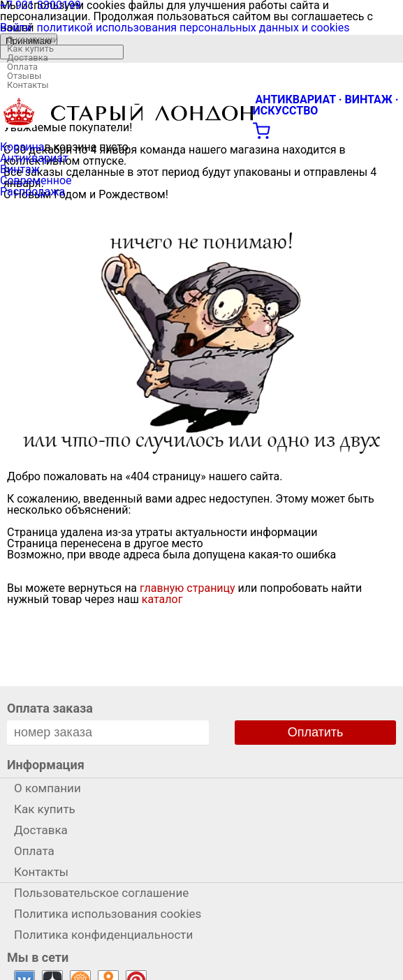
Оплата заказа (50, 708)
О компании (32, 39)
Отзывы (24, 76)
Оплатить (316, 732)
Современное (36, 180)
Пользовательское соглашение (101, 893)
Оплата (22, 67)
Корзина (22, 147)
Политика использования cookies (108, 914)
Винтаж (20, 169)
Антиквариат (34, 158)
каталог (162, 599)
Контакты (28, 85)
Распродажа (32, 192)
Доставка (28, 58)
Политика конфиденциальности (103, 935)
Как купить (30, 49)
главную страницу (188, 588)
